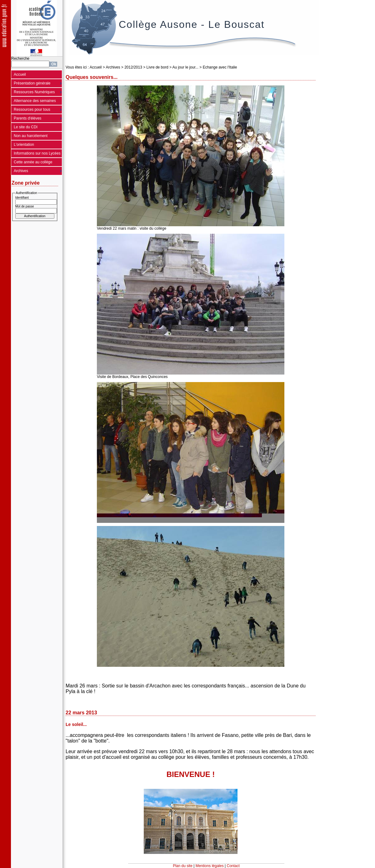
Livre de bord (157, 67)
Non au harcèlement (31, 136)
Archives (21, 171)
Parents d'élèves (27, 118)
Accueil (20, 74)
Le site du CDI (26, 127)
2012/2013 (133, 67)
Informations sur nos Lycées (37, 153)
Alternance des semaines (35, 101)
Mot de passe (25, 206)
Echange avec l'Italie (220, 67)
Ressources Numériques (34, 92)
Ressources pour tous (32, 110)
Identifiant (22, 198)
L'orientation (24, 145)
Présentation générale (32, 83)
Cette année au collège (33, 162)
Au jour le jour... (185, 67)
